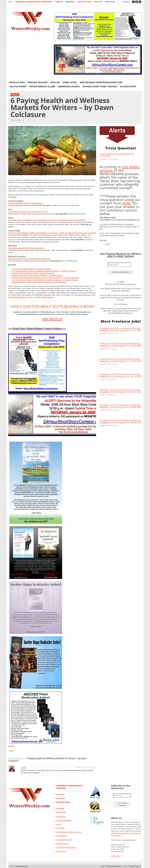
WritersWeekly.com (22, 866)
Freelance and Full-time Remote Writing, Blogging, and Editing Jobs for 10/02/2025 (121, 391)
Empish (23, 768)
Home (10, 2)
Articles (55, 82)
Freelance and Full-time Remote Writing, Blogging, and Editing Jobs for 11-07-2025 (120, 329)
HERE (127, 203)
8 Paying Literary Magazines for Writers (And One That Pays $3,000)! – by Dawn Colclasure (45, 278)
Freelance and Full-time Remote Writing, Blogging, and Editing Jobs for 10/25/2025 (121, 360)
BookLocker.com (123, 833)
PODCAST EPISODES (38, 82)
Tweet (11, 751)
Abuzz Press (134, 833)
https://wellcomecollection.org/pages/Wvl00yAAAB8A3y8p (29, 259)
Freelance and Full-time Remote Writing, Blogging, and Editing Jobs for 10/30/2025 (121, 345)
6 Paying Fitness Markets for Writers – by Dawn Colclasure (33, 273)
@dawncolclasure (48, 297)
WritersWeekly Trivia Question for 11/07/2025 (117, 155)
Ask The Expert (18, 86)
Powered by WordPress (114, 866)
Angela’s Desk (17, 82)
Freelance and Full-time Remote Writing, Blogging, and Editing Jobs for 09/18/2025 (121, 421)
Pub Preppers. (116, 836)
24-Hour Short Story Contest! (100, 86)
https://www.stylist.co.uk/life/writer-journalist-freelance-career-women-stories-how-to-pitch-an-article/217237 (47, 220)
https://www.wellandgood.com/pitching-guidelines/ (26, 248)
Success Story (128, 86)
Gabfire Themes (135, 866)
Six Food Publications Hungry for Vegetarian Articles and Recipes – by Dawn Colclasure (44, 271)
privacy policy (116, 856)
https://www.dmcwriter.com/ (18, 297)
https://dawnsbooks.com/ (83, 295)
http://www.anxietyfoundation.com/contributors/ (25, 203)
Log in (103, 866)
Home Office (70, 82)
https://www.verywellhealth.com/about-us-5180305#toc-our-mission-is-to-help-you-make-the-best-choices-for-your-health (52, 233)
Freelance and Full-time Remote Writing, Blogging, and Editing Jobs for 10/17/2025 (121, 375)
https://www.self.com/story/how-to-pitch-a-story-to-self (28, 212)
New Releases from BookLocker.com (101, 82)
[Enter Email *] (120, 265)
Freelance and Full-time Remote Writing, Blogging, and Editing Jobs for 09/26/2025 (121, 406)
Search (126, 2)
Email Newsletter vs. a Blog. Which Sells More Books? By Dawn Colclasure (39, 282)
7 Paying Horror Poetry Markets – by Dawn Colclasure (31, 269)
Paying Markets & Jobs (42, 86)
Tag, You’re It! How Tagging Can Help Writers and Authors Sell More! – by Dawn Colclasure (45, 280)
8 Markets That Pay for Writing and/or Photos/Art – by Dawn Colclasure (38, 276)
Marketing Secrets (69, 86)
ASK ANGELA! (52, 319)
